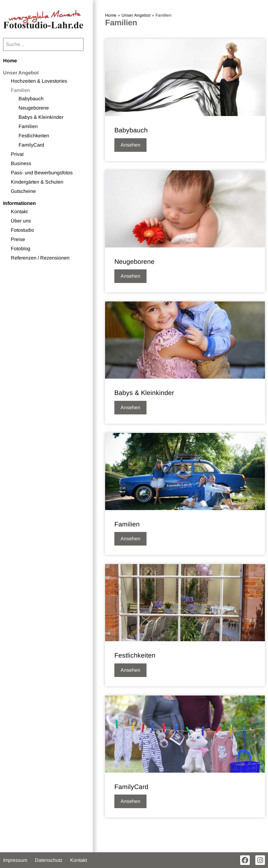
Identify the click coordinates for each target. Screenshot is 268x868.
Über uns (21, 221)
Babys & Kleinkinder (41, 117)
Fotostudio (22, 230)
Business (21, 163)
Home (10, 61)
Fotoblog (21, 249)
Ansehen (130, 145)
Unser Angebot (21, 73)
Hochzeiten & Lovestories (39, 81)
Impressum (15, 860)
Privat (17, 154)
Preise (18, 239)
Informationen (19, 203)
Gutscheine (23, 191)
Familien (20, 90)
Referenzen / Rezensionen (40, 258)
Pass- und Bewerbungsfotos (42, 173)
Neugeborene (34, 108)
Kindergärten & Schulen (37, 182)
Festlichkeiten (34, 136)
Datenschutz (49, 860)
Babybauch (31, 99)
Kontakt (19, 212)
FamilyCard (31, 145)
